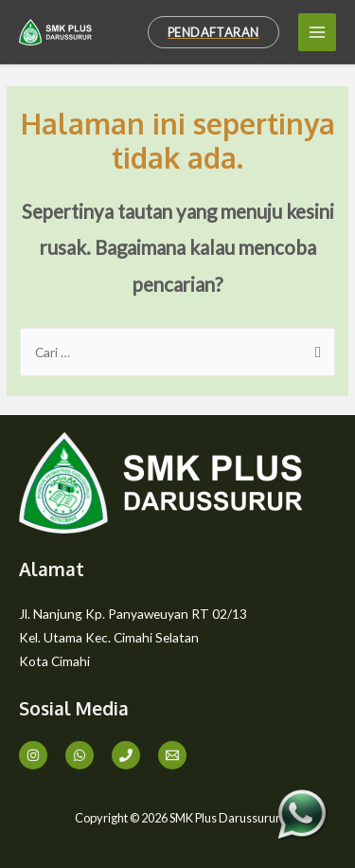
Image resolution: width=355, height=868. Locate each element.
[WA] (80, 755)
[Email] (172, 755)
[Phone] (126, 755)
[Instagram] (33, 755)
